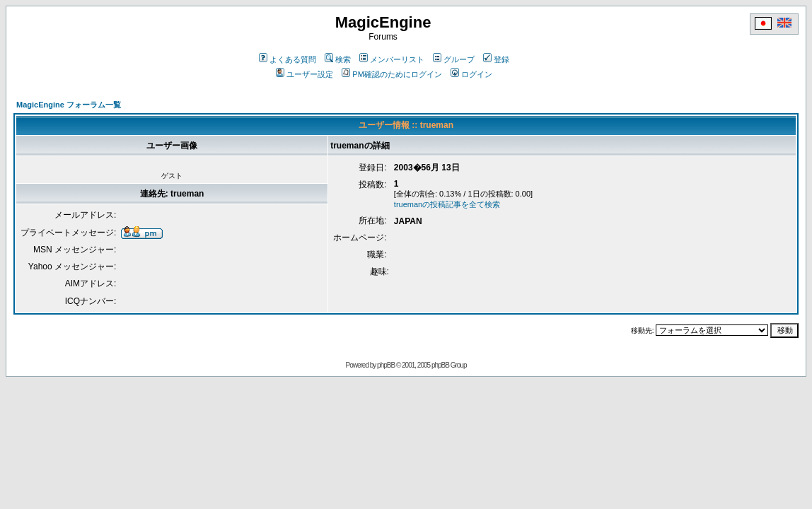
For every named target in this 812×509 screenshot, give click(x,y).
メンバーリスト (392, 59)
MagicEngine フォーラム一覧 (69, 105)
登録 (496, 59)
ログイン (471, 74)
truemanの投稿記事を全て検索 (447, 204)
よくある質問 (288, 59)
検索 (338, 59)
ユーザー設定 (304, 74)
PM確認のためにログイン (392, 74)
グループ (454, 59)
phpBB (386, 365)
